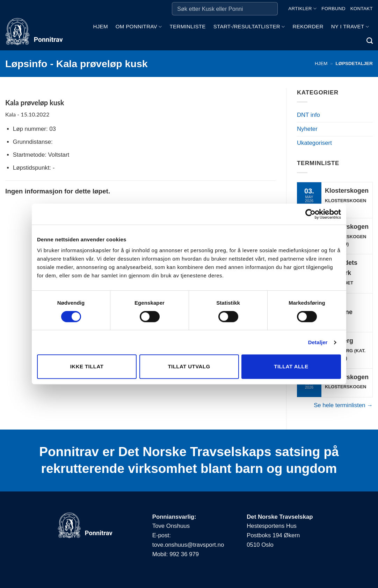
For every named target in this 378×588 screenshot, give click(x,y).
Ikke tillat (87, 366)
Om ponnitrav (139, 27)
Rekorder (308, 26)
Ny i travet (350, 27)
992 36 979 (184, 554)
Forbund (333, 9)
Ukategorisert (314, 143)
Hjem (100, 26)
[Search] (370, 41)
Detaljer (318, 342)
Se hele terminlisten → (343, 405)
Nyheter (307, 129)
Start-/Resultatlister (249, 27)
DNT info (308, 115)
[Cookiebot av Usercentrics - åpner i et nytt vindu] (310, 214)
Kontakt (362, 9)
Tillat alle (291, 366)
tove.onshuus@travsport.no (188, 545)
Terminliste (188, 26)
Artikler (302, 9)
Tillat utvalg (189, 366)
